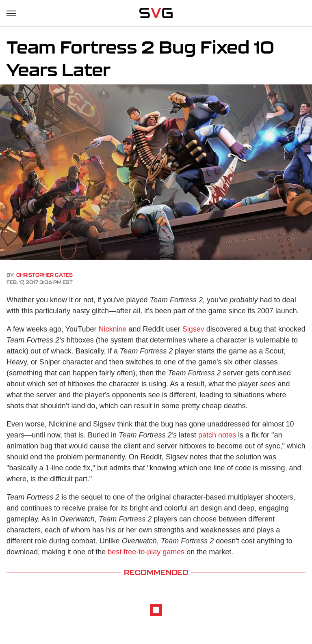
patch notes (217, 435)
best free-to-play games (146, 552)
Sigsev (193, 329)
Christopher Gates (44, 275)
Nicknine (113, 329)
